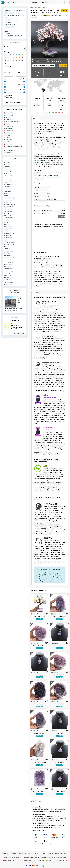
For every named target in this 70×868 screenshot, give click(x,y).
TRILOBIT (8, 275)
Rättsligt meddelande (11, 853)
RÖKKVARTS (9, 262)
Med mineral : (8, 73)
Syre (39, 210)
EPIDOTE (8, 195)
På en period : (8, 66)
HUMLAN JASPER (10, 218)
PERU (8, 137)
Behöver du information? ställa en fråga (44, 66)
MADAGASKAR (10, 133)
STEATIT (8, 273)
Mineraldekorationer (12, 13)
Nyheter (7, 31)
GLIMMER (8, 209)
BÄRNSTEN (9, 182)
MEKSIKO (9, 135)
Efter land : (19, 73)
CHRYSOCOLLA (10, 189)
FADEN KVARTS (10, 198)
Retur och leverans (36, 853)
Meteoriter (9, 27)
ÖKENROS (8, 284)
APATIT (8, 173)
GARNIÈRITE (9, 207)
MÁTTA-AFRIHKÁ (10, 151)
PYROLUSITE (9, 251)
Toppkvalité (9, 33)
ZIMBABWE (9, 153)
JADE (7, 220)
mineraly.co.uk (18, 860)
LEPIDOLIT (9, 238)
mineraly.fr (7, 860)
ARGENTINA (9, 115)
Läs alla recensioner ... (19, 333)
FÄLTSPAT (8, 202)
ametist (34, 614)
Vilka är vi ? (27, 853)
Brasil (49, 106)
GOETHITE (9, 211)
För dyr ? (62, 75)
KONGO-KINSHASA (11, 120)
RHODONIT (9, 253)
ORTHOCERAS (9, 244)
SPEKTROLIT (9, 269)
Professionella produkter (14, 36)
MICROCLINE (9, 242)
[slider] (5, 82)
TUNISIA (8, 144)
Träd (44, 7)
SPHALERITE (9, 271)
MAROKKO (9, 131)
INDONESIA (9, 126)
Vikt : (5, 85)
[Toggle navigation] (67, 2)
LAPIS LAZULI (9, 235)
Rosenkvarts (62, 102)
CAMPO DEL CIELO (10, 184)
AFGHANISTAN (10, 113)
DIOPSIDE (8, 191)
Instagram (25, 858)
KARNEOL (8, 227)
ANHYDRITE (9, 171)
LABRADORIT (9, 233)
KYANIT (8, 231)
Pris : (5, 79)
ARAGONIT (9, 176)
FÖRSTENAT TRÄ (10, 204)
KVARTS (8, 229)
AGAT (8, 162)
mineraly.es (50, 860)
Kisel (39, 213)
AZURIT (8, 178)
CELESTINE (9, 187)
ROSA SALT (9, 255)
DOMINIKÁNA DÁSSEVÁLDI (13, 122)
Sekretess (20, 853)
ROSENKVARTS (10, 258)
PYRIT (7, 249)
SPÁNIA (8, 124)
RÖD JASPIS (9, 260)
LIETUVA (9, 128)
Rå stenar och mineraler (13, 11)
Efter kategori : (8, 46)
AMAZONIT (9, 165)
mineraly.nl (60, 860)
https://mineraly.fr (61, 858)
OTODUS (8, 247)
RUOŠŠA (9, 142)
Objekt (39, 7)
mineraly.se (39, 863)
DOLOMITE (9, 193)
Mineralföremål (11, 20)
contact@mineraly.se (47, 858)
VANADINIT (9, 280)
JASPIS (8, 222)
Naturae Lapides (58, 227)
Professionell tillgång (47, 853)
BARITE (8, 180)
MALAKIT (8, 240)
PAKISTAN (9, 139)
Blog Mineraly (9, 858)
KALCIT (8, 224)
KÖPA (64, 10)
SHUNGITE (9, 266)
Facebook (17, 858)
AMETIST (9, 167)
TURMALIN (9, 278)
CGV (3, 853)
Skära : (6, 90)
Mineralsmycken (11, 25)
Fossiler (8, 22)
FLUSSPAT (9, 200)
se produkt (39, 619)
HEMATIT (8, 215)
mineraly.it (41, 860)
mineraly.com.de (30, 860)
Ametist (62, 100)
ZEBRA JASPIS (10, 282)
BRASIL (8, 117)
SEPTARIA (8, 264)
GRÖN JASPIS (9, 213)
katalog (34, 7)
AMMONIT (9, 169)
